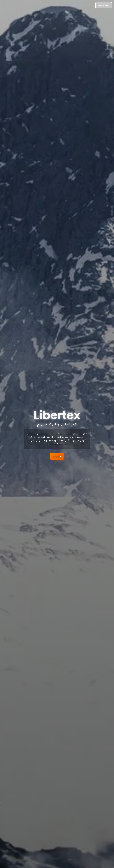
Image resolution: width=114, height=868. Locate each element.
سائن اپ (57, 456)
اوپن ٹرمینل (104, 5)
